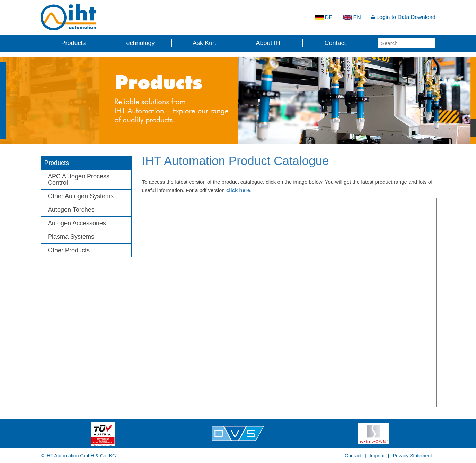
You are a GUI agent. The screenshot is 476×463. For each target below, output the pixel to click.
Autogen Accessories (77, 223)
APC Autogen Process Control (79, 180)
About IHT (270, 43)
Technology (139, 43)
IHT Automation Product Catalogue (236, 161)
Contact (335, 43)
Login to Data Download (403, 17)
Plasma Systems (71, 237)
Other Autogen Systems (81, 196)
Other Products (69, 250)
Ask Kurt (204, 43)
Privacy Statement (412, 456)
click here (238, 190)
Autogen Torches (71, 210)
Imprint (377, 456)
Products (73, 43)
